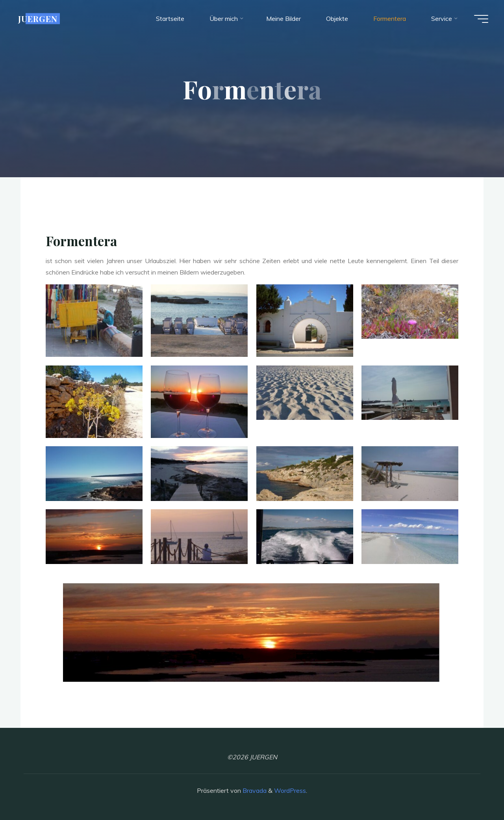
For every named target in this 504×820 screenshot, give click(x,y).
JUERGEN (38, 19)
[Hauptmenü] (481, 19)
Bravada (254, 790)
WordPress (290, 790)
